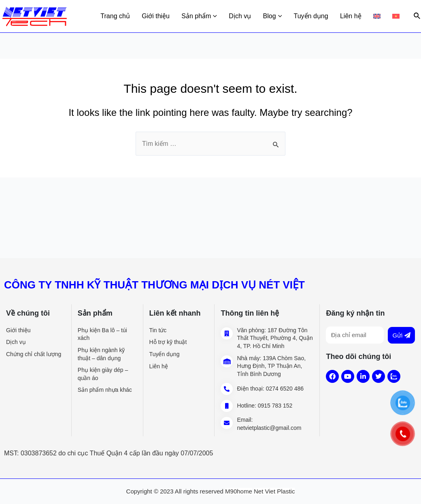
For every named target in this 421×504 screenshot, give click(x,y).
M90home (239, 491)
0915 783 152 (275, 406)
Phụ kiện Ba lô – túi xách (102, 334)
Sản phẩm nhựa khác (105, 390)
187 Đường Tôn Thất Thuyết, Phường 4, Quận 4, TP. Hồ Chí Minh (275, 338)
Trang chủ (133, 16)
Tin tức (158, 330)
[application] (228, 16)
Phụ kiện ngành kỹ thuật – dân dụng (101, 354)
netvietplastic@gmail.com (269, 428)
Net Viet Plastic (274, 491)
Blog (282, 16)
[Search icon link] (417, 16)
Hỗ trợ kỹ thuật (168, 342)
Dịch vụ (252, 16)
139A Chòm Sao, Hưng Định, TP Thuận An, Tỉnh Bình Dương (271, 366)
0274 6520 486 (285, 389)
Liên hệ (356, 16)
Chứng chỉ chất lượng (34, 354)
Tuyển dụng (318, 16)
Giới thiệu (172, 16)
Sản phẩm (213, 16)
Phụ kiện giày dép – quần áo (103, 374)
